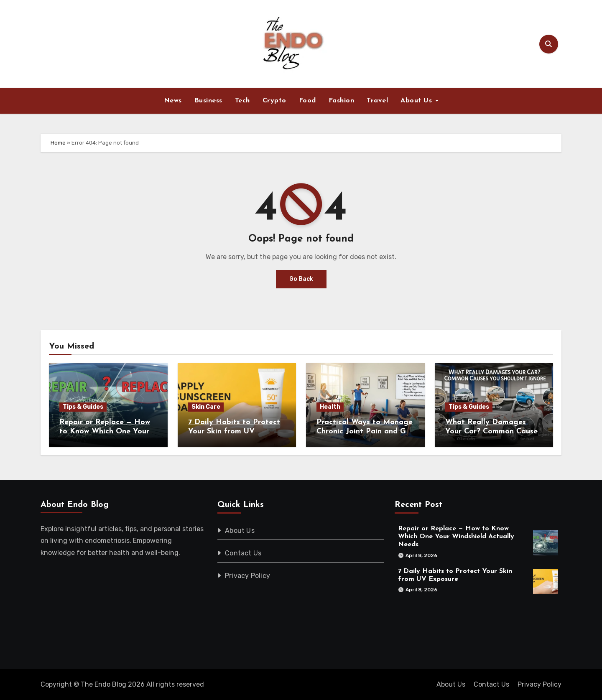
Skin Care (206, 407)
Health (330, 407)
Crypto (274, 101)
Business (208, 101)
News (173, 101)
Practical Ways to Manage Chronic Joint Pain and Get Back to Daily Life (365, 431)
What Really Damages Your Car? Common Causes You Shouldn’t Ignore (493, 431)
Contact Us (244, 553)
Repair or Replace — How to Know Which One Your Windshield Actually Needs (108, 431)
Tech (242, 101)
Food (307, 101)
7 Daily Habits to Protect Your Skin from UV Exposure (234, 431)
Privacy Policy (248, 576)
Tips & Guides (83, 407)
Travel (377, 101)
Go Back (301, 279)
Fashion (342, 101)
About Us (417, 101)
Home (58, 143)
